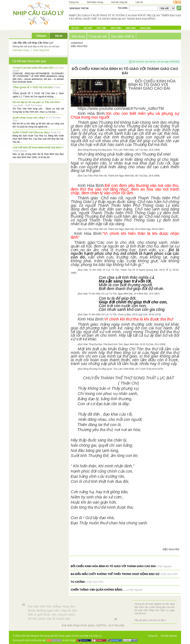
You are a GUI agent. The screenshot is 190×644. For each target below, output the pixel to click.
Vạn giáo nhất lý (123, 36)
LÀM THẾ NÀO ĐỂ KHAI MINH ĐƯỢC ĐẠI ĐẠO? (37, 148)
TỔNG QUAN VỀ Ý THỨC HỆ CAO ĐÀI (32, 87)
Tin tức (75, 28)
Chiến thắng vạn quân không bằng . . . (99, 590)
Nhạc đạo (145, 28)
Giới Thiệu (116, 28)
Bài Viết (88, 28)
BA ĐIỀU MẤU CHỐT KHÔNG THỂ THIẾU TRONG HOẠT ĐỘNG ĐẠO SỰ (115, 574)
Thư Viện (101, 28)
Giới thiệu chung (95, 2)
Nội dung (78, 36)
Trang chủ (74, 2)
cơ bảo (158, 141)
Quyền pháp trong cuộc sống (28, 118)
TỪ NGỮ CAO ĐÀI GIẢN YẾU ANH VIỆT (33, 68)
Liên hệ (139, 2)
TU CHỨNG (78, 582)
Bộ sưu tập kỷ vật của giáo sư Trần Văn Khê (36, 102)
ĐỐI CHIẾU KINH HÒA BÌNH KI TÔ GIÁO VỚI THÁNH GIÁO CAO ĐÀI (113, 566)
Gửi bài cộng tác (119, 2)
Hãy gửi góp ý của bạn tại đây (149, 620)
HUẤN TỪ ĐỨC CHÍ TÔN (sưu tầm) (31, 133)
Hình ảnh (131, 28)
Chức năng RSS (41, 50)
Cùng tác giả (98, 36)
